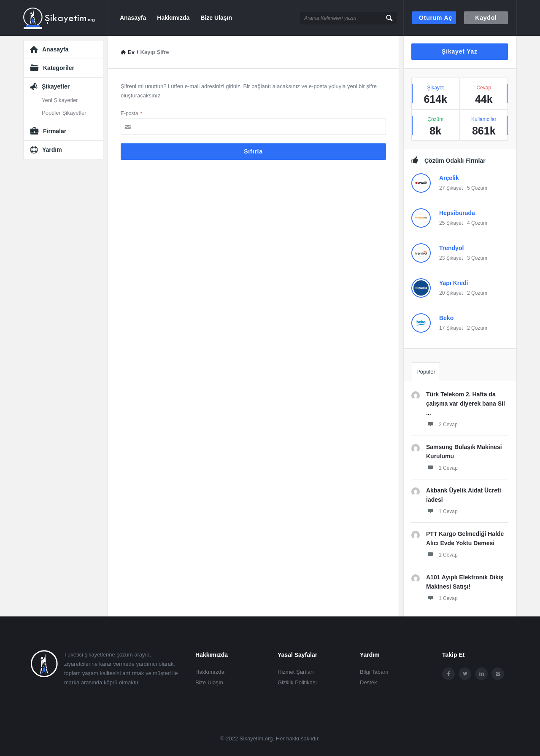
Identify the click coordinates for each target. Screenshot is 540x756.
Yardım (52, 150)
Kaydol (486, 18)
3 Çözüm (477, 258)
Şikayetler (56, 86)
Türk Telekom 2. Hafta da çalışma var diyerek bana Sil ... (466, 404)
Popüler (426, 372)
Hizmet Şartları (296, 672)
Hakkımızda (173, 18)
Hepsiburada (457, 213)
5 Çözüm (477, 188)
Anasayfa (133, 18)
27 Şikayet (451, 188)
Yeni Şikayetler (60, 100)
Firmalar (55, 131)
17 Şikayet (451, 328)
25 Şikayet (451, 223)
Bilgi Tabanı (374, 672)
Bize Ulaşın (216, 18)
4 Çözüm (477, 223)
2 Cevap (442, 424)
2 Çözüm (477, 293)
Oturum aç (436, 18)
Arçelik (449, 178)
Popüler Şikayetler (64, 113)
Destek (368, 682)
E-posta (131, 113)
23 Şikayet (451, 258)
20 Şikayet (451, 293)
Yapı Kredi (454, 283)
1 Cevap (442, 468)
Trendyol (451, 248)
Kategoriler (59, 68)
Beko (446, 318)
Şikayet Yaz (460, 51)
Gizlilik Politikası (297, 682)
